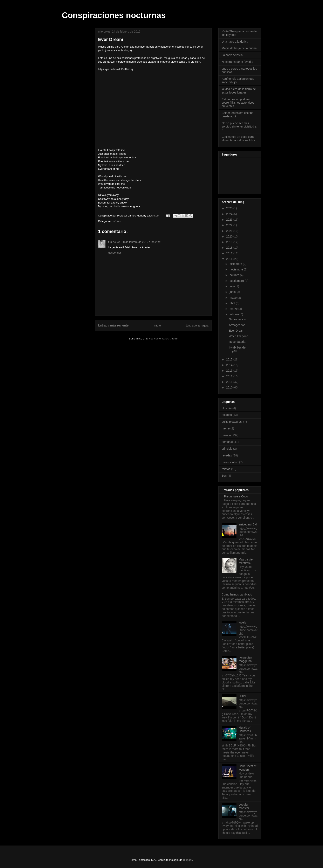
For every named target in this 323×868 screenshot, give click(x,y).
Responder (115, 253)
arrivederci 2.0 (248, 524)
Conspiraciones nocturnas (114, 15)
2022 (230, 225)
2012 (230, 376)
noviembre (237, 269)
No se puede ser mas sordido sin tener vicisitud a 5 (239, 127)
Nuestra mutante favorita (237, 62)
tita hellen (114, 242)
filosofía (227, 408)
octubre (235, 275)
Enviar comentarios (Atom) (162, 339)
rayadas (227, 455)
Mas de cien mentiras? (246, 561)
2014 (230, 365)
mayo (233, 298)
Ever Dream (237, 331)
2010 (230, 387)
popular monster (244, 806)
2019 (230, 242)
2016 (230, 259)
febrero (234, 314)
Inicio (157, 325)
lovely (242, 622)
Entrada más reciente (113, 325)
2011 (230, 382)
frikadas (227, 415)
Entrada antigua (197, 325)
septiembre (237, 281)
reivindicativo (230, 462)
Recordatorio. (238, 342)
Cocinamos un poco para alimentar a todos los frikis (238, 139)
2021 (230, 231)
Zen (224, 476)
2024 (230, 214)
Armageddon (237, 325)
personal (227, 442)
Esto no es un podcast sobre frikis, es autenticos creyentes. (238, 103)
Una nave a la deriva (235, 42)
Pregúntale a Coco (236, 496)
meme (226, 428)
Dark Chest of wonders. (248, 768)
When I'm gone (239, 336)
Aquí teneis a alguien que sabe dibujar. (238, 80)
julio (232, 286)
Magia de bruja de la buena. (240, 48)
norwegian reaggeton (245, 659)
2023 (230, 220)
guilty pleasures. (232, 422)
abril (233, 303)
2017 (230, 253)
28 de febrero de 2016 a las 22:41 (142, 242)
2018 (230, 248)
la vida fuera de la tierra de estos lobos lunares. (239, 91)
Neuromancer (238, 319)
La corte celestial (232, 55)
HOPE (243, 696)
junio (233, 292)
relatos (226, 469)
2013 (230, 371)
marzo (234, 309)
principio (227, 449)
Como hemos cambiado (237, 594)
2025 (230, 208)
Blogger (188, 860)
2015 (230, 359)
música (117, 221)
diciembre (236, 264)
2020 (230, 236)
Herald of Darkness (245, 729)
